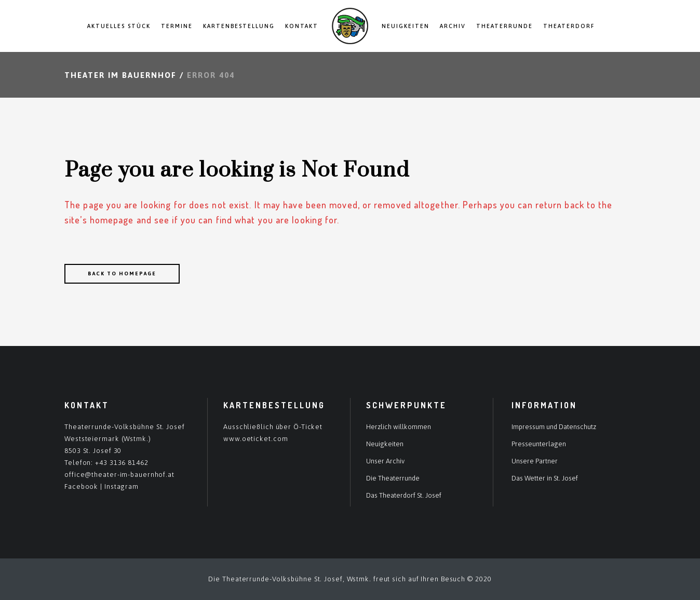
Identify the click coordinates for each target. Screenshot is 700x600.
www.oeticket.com (255, 439)
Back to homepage (122, 274)
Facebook (81, 486)
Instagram (122, 486)
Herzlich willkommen (399, 427)
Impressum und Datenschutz (554, 427)
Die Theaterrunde (393, 478)
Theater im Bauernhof (120, 75)
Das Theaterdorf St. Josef (404, 495)
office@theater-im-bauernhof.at (119, 475)
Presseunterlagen (539, 444)
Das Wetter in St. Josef (545, 478)
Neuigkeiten (385, 444)
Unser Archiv (385, 461)
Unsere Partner (535, 461)
